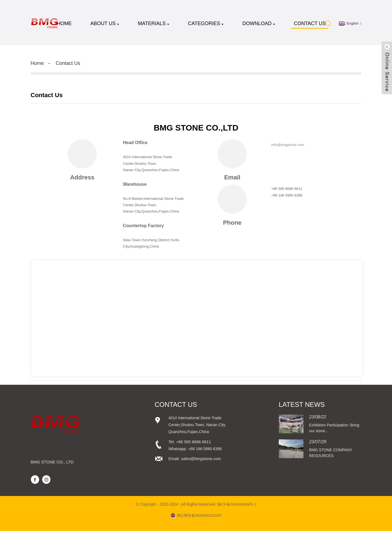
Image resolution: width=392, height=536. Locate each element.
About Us (105, 25)
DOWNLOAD (259, 25)
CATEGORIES (206, 25)
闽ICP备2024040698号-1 (237, 509)
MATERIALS (154, 25)
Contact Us (310, 25)
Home (64, 25)
